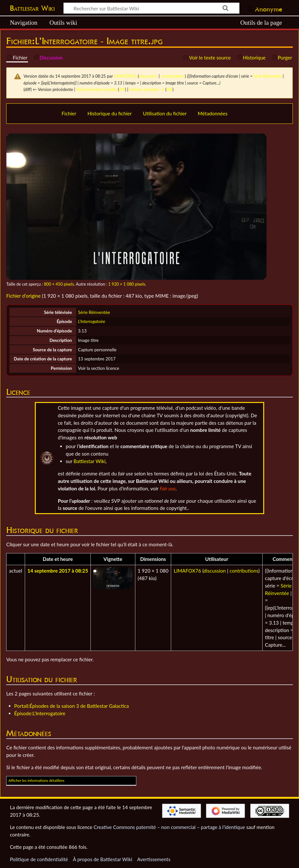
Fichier (69, 113)
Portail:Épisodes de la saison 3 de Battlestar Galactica (72, 706)
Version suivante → (147, 89)
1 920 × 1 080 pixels (127, 284)
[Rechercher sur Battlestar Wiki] (151, 8)
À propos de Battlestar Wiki (102, 859)
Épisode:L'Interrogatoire (40, 713)
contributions (173, 76)
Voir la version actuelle (96, 89)
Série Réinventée (268, 76)
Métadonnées (213, 113)
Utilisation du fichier (165, 113)
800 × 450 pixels (59, 284)
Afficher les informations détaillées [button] (36, 780)
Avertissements (154, 859)
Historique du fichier (110, 113)
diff (122, 89)
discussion (148, 76)
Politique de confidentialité (39, 859)
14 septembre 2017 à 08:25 (58, 571)
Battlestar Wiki (32, 8)
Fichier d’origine (23, 296)
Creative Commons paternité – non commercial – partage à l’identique (169, 827)
